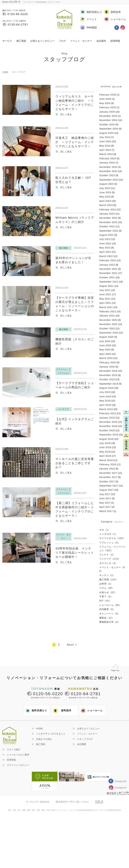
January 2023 (107, 214)
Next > (72, 645)
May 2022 (105, 248)
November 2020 (108, 324)
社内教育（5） (107, 609)
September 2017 (109, 486)
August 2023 (107, 184)
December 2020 (108, 320)
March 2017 (106, 511)
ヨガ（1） (105, 530)
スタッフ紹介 (13, 749)
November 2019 (108, 375)
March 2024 (106, 154)
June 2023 (105, 192)
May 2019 (105, 401)
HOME (5, 72)
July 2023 (105, 188)
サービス (7, 41)
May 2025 (105, 103)
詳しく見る (64, 114)
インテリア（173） (110, 559)
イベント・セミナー (81, 41)
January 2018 (107, 469)
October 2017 (107, 482)
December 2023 (108, 167)
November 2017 (108, 477)
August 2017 (107, 490)
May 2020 (105, 350)
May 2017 (105, 503)
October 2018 (107, 430)
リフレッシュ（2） (110, 543)
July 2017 (105, 494)
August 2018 (107, 439)
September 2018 (109, 435)
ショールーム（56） (110, 605)
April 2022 (105, 252)
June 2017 (105, 498)
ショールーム (92, 711)
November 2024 (108, 120)
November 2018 (108, 426)
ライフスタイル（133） (112, 538)
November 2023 (108, 171)
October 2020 (107, 329)
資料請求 (62, 711)
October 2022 (107, 226)
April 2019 (105, 405)
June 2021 (105, 294)
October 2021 (107, 277)
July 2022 (105, 239)
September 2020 (109, 333)
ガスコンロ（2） (108, 563)
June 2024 (105, 141)
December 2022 (108, 218)
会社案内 (101, 41)
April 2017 (105, 507)
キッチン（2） (107, 575)
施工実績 (21, 41)
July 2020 (105, 341)
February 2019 (108, 413)
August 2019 (107, 388)
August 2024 (107, 133)
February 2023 (108, 210)
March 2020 (106, 358)
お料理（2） (106, 584)
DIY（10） (105, 601)
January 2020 (107, 367)
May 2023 (105, 197)
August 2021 (107, 286)
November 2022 (108, 222)
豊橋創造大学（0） (110, 622)
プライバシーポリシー (18, 765)
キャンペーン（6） (110, 614)
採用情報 (115, 41)
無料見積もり (36, 711)
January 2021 (107, 316)
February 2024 (108, 158)
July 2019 (105, 392)
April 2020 (105, 354)
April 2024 (105, 150)
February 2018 (108, 464)
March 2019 (106, 409)
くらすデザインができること (51, 734)
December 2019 (108, 371)
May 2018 (105, 452)
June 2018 (105, 447)
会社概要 (82, 744)
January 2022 (107, 265)
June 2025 (105, 99)
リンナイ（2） (107, 555)
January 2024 (107, 163)
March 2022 (106, 256)
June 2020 (105, 345)
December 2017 (108, 473)
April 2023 (105, 201)
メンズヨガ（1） (108, 534)
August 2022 (107, 235)
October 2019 (107, 379)
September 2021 (109, 282)
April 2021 (105, 303)
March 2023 (106, 205)
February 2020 (108, 362)
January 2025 (107, 112)
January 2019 (107, 418)
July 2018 (105, 443)
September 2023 (109, 180)
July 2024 (105, 137)
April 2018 (105, 456)
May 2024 (105, 146)
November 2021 (108, 273)
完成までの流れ (44, 739)
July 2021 (105, 290)
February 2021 (108, 311)
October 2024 (107, 124)
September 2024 (109, 129)
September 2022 (109, 231)
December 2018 (108, 422)
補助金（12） (107, 618)
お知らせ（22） (108, 592)
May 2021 (105, 299)
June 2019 (105, 396)
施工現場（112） (109, 579)
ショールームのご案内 (18, 755)
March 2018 (106, 460)
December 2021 (108, 269)
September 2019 (109, 384)
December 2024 (108, 116)
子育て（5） (106, 596)
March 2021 (106, 307)
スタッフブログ (85, 739)
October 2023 (107, 175)
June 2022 (105, 243)
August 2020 (107, 337)
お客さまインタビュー (42, 41)
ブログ (62, 41)
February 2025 (108, 107)
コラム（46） (107, 588)
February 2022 (108, 260)
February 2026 (108, 95)
